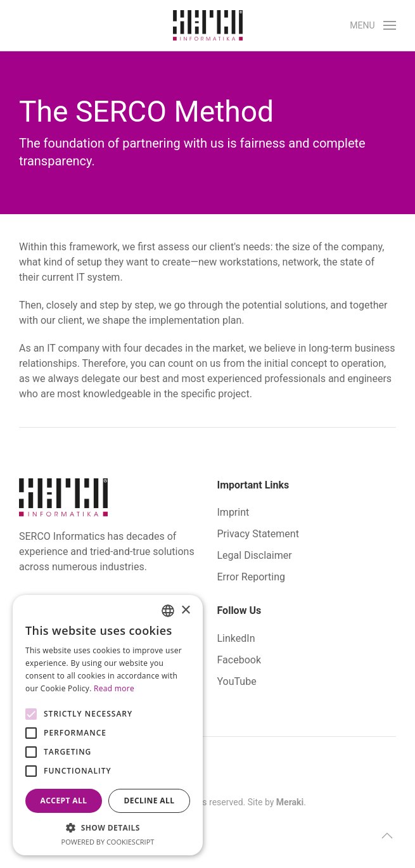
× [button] (185, 610)
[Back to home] (208, 25)
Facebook (239, 660)
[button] (373, 25)
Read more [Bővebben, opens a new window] (114, 688)
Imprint (233, 512)
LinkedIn (236, 638)
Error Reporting (252, 577)
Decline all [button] (150, 801)
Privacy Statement (258, 534)
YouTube (237, 681)
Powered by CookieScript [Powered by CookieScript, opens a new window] (108, 842)
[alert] (108, 725)
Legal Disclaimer (255, 555)
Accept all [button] (64, 801)
